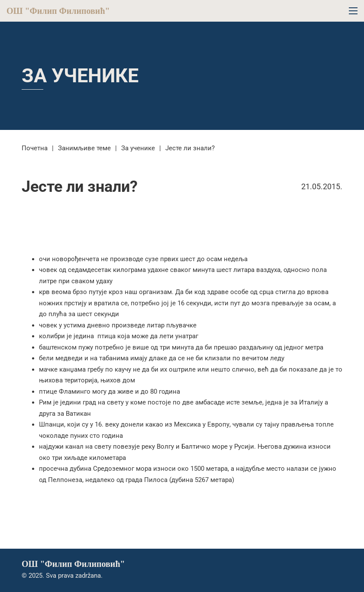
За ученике (80, 76)
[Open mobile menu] (353, 11)
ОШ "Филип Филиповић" (58, 11)
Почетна (35, 148)
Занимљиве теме (84, 148)
